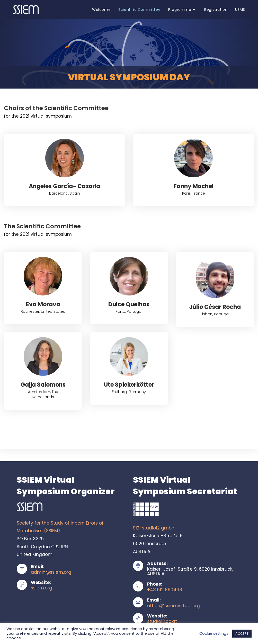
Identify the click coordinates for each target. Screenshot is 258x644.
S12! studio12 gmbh (154, 528)
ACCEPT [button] (242, 634)
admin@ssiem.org (51, 572)
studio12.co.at (162, 621)
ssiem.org (42, 588)
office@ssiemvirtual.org (174, 606)
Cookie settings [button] (214, 633)
